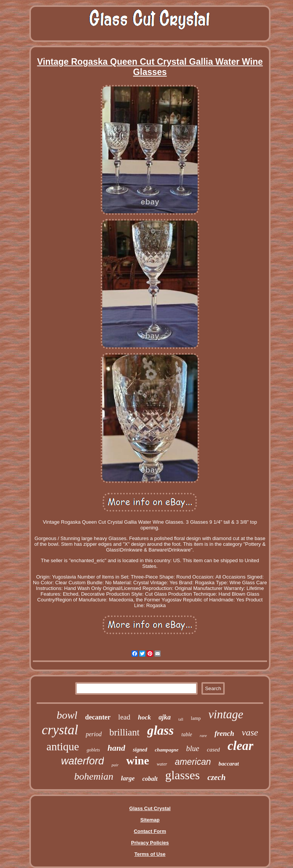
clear (240, 746)
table (187, 735)
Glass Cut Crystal (150, 808)
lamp (196, 718)
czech (217, 777)
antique (63, 747)
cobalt (150, 779)
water (162, 764)
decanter (98, 717)
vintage (226, 714)
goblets (93, 750)
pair (115, 765)
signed (140, 750)
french (224, 733)
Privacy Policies (150, 843)
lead (124, 717)
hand (116, 748)
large (128, 778)
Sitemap (150, 820)
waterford (83, 761)
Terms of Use (150, 854)
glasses (183, 775)
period (94, 734)
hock (145, 717)
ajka (165, 717)
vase (250, 732)
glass (161, 730)
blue (193, 748)
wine (138, 760)
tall (181, 719)
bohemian (94, 776)
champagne (167, 750)
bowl (67, 715)
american (193, 762)
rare (204, 735)
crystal (60, 730)
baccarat (229, 764)
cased (213, 750)
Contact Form (150, 831)
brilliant (125, 732)
